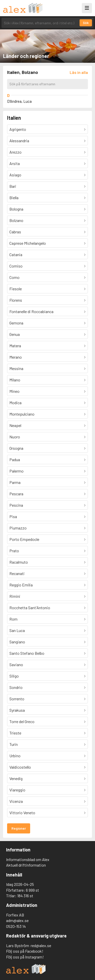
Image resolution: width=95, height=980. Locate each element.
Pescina (16, 505)
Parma (15, 482)
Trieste (15, 733)
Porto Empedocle (24, 539)
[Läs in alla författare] (79, 72)
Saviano (16, 665)
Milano (15, 380)
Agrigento (18, 129)
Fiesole (16, 289)
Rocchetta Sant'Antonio (30, 608)
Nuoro (15, 437)
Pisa (13, 516)
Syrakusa (17, 710)
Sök (86, 23)
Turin (14, 744)
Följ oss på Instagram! (25, 957)
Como (14, 277)
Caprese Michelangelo (28, 243)
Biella (14, 198)
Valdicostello (20, 767)
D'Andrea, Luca (19, 101)
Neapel (15, 425)
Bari (13, 186)
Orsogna (16, 448)
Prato (14, 551)
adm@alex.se (17, 920)
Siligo (14, 676)
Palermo (16, 471)
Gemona (16, 323)
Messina (16, 368)
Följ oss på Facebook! (25, 951)
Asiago (15, 175)
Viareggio (17, 790)
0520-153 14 (16, 926)
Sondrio (16, 687)
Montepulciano (22, 414)
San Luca (17, 630)
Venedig (16, 778)
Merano (16, 357)
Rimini (15, 596)
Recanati (17, 573)
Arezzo (15, 152)
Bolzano (16, 220)
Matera (15, 346)
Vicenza (16, 801)
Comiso (16, 266)
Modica (15, 403)
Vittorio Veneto (22, 813)
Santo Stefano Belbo (27, 653)
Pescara (16, 494)
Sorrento (17, 699)
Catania (16, 254)
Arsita (15, 163)
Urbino (15, 756)
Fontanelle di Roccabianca (31, 311)
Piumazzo (18, 528)
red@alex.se (41, 945)
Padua (15, 460)
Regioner (19, 828)
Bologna (16, 209)
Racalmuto (19, 562)
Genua (15, 334)
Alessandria (19, 141)
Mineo (14, 391)
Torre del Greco (22, 721)
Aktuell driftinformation (26, 865)
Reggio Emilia (21, 585)
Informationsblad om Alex (28, 859)
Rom (13, 619)
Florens (16, 300)
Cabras (15, 232)
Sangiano (17, 642)
